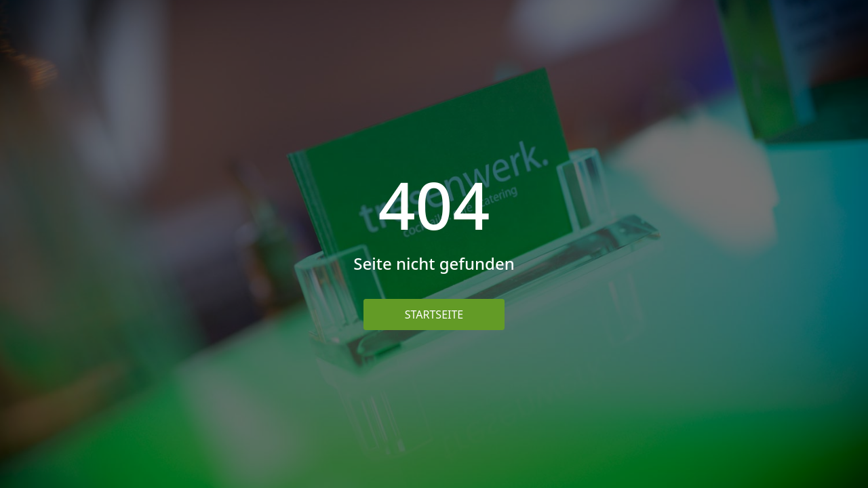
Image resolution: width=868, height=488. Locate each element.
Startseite (434, 314)
